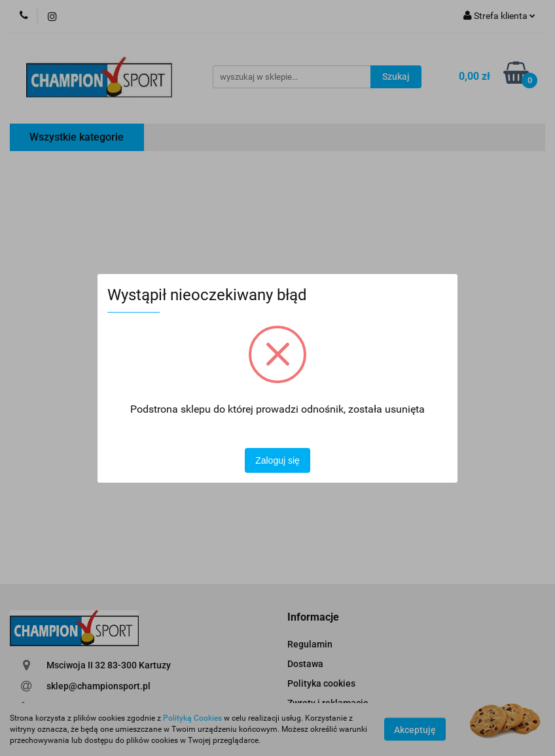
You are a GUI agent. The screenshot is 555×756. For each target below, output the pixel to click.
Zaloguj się (277, 460)
